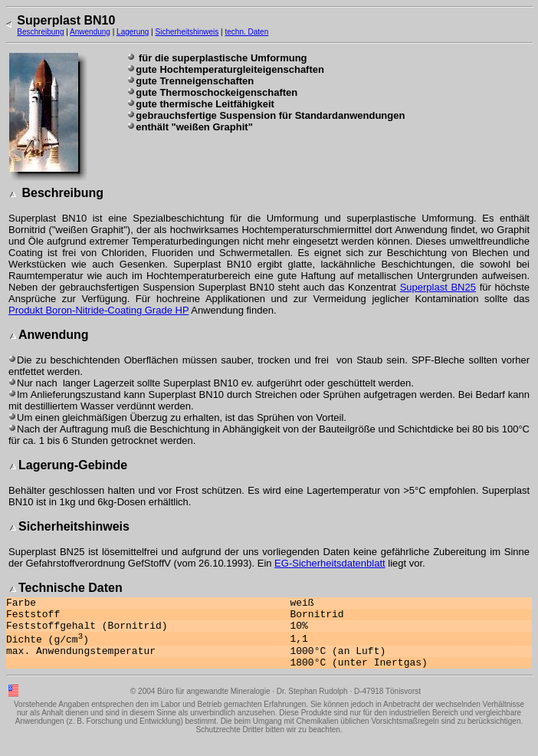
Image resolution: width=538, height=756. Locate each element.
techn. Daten (246, 32)
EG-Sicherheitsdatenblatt (330, 563)
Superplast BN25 (438, 287)
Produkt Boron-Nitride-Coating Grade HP (98, 310)
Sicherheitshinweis (187, 32)
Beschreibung (40, 32)
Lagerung (133, 32)
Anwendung (90, 32)
